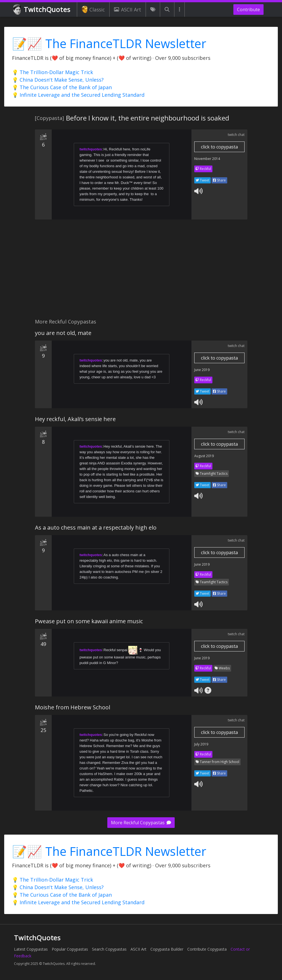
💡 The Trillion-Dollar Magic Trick (53, 72)
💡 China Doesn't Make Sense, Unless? (58, 80)
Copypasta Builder (167, 949)
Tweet (202, 180)
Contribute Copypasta (207, 949)
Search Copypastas (109, 949)
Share (219, 180)
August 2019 (204, 456)
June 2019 (202, 370)
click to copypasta (219, 147)
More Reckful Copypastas (141, 823)
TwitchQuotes (42, 10)
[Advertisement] (140, 272)
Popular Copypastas (70, 949)
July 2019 (201, 744)
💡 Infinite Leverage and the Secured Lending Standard (78, 95)
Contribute (248, 10)
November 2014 (207, 159)
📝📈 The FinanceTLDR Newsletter (109, 43)
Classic (93, 10)
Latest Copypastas (31, 949)
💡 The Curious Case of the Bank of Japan (62, 87)
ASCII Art (127, 10)
